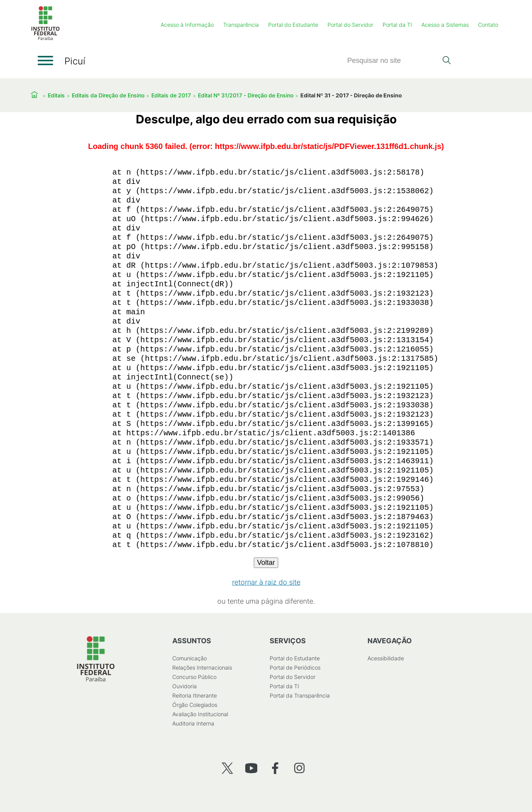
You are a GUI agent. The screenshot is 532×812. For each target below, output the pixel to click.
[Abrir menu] (45, 61)
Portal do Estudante (293, 25)
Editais (56, 95)
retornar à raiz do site (266, 582)
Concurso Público (194, 677)
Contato (488, 25)
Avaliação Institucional (200, 714)
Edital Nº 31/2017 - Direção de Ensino (246, 95)
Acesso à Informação (187, 25)
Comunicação (189, 658)
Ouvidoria (184, 686)
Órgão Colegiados (194, 705)
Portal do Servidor (350, 25)
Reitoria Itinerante (194, 695)
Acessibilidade (385, 658)
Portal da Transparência (300, 695)
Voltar (266, 563)
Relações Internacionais (202, 667)
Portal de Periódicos (295, 667)
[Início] (45, 39)
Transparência (241, 25)
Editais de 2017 (171, 95)
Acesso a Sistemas (445, 25)
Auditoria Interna (193, 723)
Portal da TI (397, 25)
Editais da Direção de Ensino (108, 95)
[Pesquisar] (392, 61)
